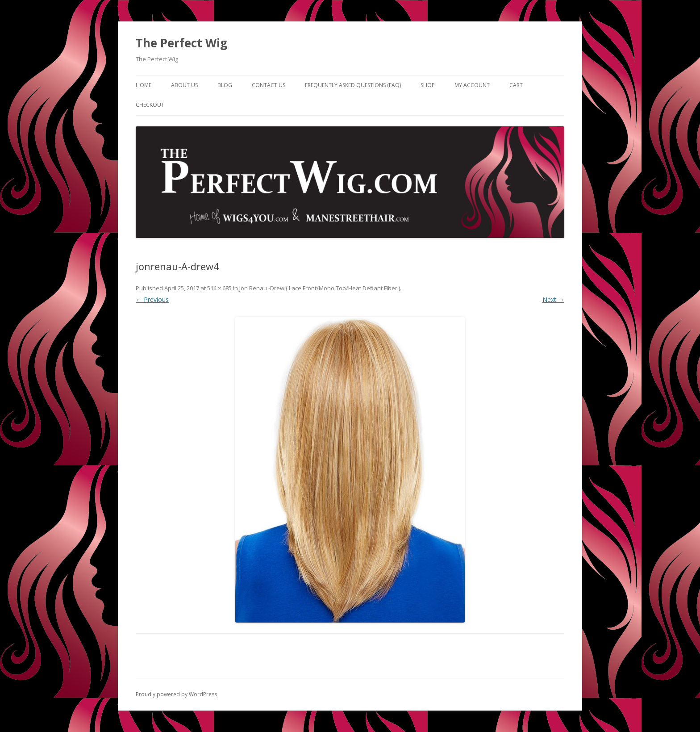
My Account (472, 85)
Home (144, 85)
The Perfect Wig (181, 43)
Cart (516, 85)
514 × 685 (219, 288)
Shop (428, 85)
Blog (225, 85)
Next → (553, 299)
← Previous (152, 299)
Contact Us (269, 85)
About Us (184, 85)
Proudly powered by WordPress (176, 694)
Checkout (150, 105)
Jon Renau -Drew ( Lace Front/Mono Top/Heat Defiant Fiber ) (320, 288)
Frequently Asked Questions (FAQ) (353, 85)
